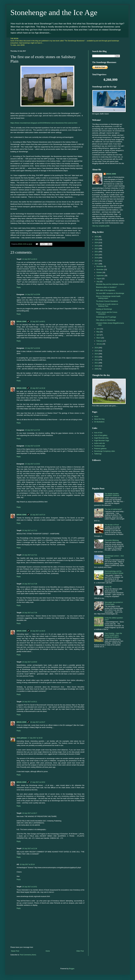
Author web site (99, 443)
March (99, 338)
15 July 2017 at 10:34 (33, 348)
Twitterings (98, 454)
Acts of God (98, 433)
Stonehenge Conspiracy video (104, 451)
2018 (97, 261)
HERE (23, 45)
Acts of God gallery (101, 435)
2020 (97, 255)
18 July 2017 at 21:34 (30, 849)
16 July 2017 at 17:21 (30, 555)
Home (48, 951)
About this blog (99, 419)
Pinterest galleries (100, 449)
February (100, 341)
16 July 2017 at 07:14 (38, 515)
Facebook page (99, 446)
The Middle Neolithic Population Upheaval (112, 495)
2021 (97, 252)
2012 (97, 360)
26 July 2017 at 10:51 (30, 887)
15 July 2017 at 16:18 (38, 388)
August (99, 279)
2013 (97, 357)
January (99, 344)
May (98, 332)
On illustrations (99, 422)
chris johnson (22, 738)
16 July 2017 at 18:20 (38, 631)
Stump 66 (108, 587)
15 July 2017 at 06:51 (38, 322)
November (100, 270)
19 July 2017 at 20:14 (27, 864)
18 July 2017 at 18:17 (30, 813)
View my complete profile (101, 226)
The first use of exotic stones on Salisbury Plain (107, 305)
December (100, 266)
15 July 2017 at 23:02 (33, 464)
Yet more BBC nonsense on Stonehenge (110, 293)
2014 (97, 354)
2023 (97, 246)
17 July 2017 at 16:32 (35, 738)
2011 (97, 363)
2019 (97, 258)
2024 (97, 243)
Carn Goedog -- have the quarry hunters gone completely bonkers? (113, 635)
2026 (97, 237)
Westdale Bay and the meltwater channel (110, 284)
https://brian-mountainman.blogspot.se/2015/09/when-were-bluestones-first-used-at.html (44, 123)
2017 (97, 264)
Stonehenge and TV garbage (106, 317)
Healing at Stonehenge (104, 309)
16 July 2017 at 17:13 (30, 530)
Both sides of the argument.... (106, 290)
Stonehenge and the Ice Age (54, 12)
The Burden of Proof (112, 525)
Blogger (72, 969)
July (98, 282)
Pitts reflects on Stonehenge (106, 320)
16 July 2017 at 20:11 (30, 702)
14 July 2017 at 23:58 (33, 294)
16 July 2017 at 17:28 (30, 584)
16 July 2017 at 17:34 (30, 613)
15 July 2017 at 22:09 (33, 446)
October (99, 272)
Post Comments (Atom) (28, 955)
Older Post (80, 951)
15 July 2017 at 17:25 (33, 430)
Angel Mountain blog (101, 438)
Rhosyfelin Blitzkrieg (112, 540)
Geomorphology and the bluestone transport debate (114, 572)
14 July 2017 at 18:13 (30, 259)
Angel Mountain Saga (102, 441)
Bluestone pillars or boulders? (106, 287)
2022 (97, 249)
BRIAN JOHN (21, 322)
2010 (97, 366)
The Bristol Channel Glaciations (107, 301)
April (98, 335)
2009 (97, 369)
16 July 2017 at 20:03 (30, 662)
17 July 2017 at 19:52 (38, 782)
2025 (97, 240)
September (100, 276)
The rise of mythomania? (113, 509)
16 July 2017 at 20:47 (38, 722)
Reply (19, 287)
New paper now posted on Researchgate (114, 603)
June (98, 329)
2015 (97, 351)
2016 (97, 348)
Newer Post (15, 951)
